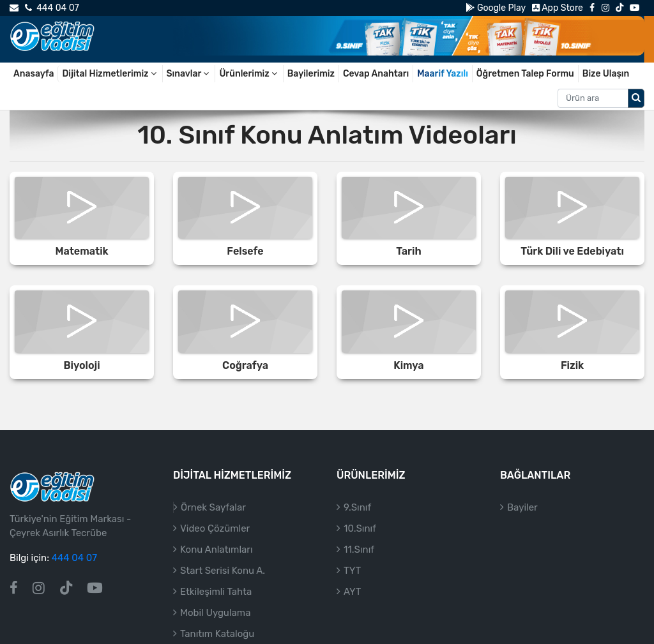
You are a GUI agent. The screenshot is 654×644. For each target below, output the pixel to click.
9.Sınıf (357, 507)
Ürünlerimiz (249, 74)
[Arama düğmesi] (636, 98)
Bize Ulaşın (606, 74)
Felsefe (245, 251)
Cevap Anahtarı (376, 74)
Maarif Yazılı (443, 74)
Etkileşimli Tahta (216, 592)
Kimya (408, 365)
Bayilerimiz (311, 74)
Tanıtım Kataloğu (217, 634)
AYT (352, 592)
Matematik (81, 251)
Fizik (572, 365)
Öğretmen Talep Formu (525, 74)
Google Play (495, 8)
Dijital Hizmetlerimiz (110, 74)
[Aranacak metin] (593, 98)
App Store (558, 8)
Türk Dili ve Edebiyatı (572, 251)
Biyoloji (81, 365)
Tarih (408, 251)
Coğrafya (245, 365)
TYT (352, 571)
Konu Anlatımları (217, 550)
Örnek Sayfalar (213, 507)
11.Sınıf (359, 550)
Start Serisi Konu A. (223, 571)
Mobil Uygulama (215, 613)
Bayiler (522, 507)
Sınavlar (189, 74)
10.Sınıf (360, 528)
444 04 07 (52, 8)
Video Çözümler (215, 528)
